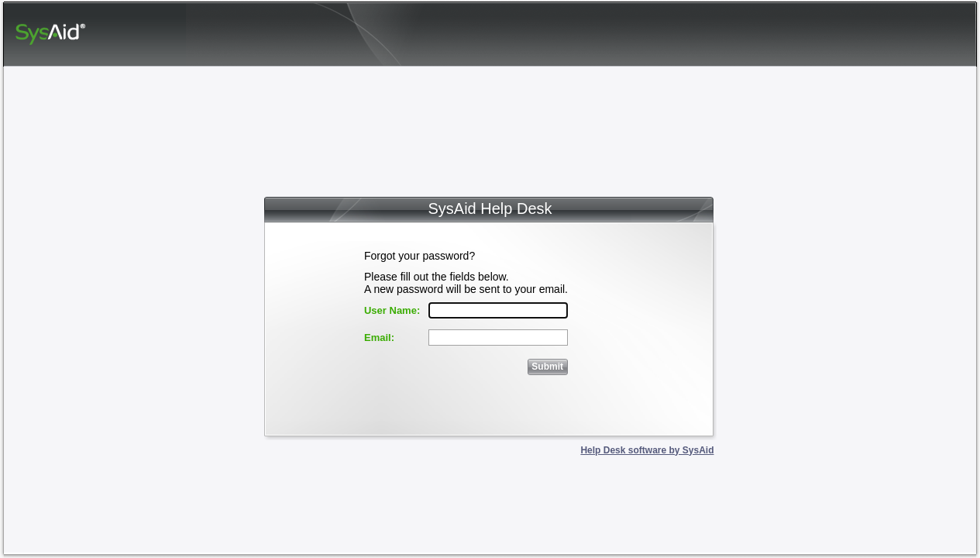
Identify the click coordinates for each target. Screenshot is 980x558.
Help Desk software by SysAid (647, 450)
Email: (379, 338)
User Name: (392, 310)
